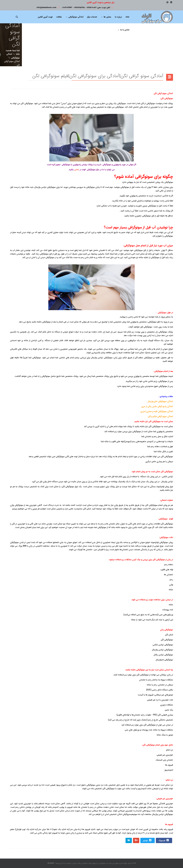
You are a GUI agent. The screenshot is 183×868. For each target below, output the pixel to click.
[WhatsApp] (167, 2)
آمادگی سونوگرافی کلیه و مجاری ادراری (157, 411)
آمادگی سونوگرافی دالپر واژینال (160, 401)
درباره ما (118, 17)
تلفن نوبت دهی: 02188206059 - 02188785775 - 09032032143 (86, 8)
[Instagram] (171, 2)
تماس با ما (125, 30)
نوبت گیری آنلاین (45, 17)
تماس (77, 170)
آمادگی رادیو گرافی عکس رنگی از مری (157, 406)
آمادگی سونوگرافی (76, 17)
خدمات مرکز (92, 17)
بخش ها (107, 17)
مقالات (59, 17)
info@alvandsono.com (46, 8)
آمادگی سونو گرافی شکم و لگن (160, 416)
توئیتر (147, 840)
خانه (127, 17)
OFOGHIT (51, 863)
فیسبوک (164, 840)
